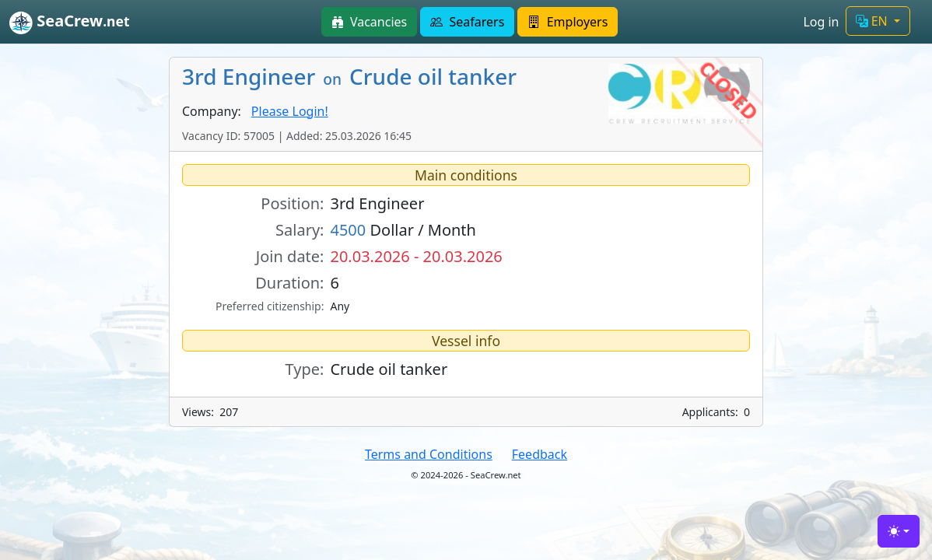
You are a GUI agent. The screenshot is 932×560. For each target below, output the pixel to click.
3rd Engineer (377, 203)
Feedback (540, 454)
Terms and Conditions (429, 454)
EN (873, 21)
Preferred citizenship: (270, 306)
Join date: (290, 256)
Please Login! (290, 111)
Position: (292, 203)
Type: (305, 369)
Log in (821, 22)
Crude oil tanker (389, 369)
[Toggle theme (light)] (899, 531)
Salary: (300, 230)
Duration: (289, 283)
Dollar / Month (403, 230)
